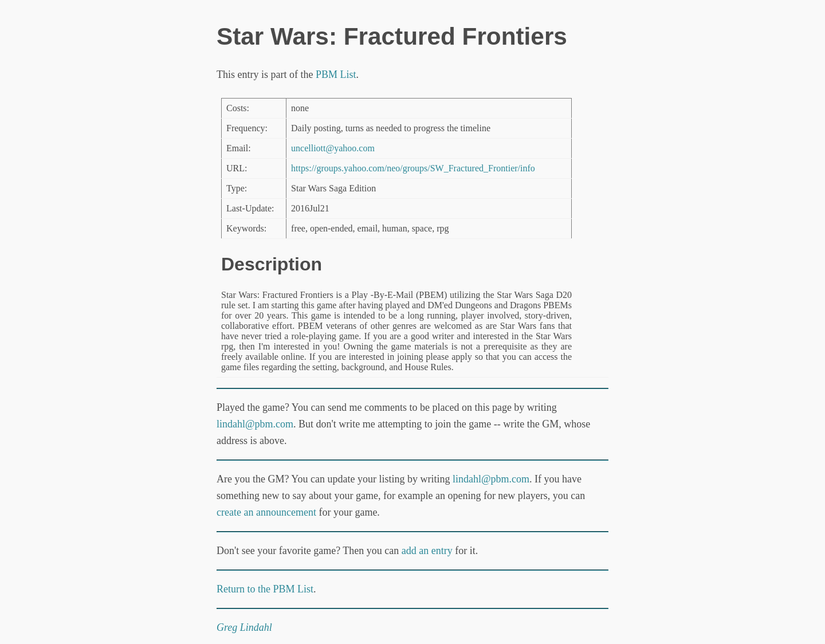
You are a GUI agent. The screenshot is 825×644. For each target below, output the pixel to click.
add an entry (427, 551)
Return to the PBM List (265, 589)
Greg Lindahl (244, 627)
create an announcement (266, 512)
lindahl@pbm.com (255, 424)
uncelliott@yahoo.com (333, 148)
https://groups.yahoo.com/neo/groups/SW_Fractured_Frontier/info (413, 168)
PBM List (336, 74)
